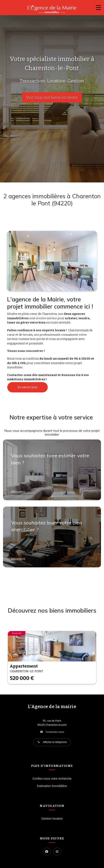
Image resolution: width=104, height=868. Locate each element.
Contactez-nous (55, 732)
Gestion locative (52, 819)
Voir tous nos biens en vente (52, 98)
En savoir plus (28, 387)
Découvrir (19, 492)
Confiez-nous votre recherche (52, 779)
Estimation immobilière (52, 786)
